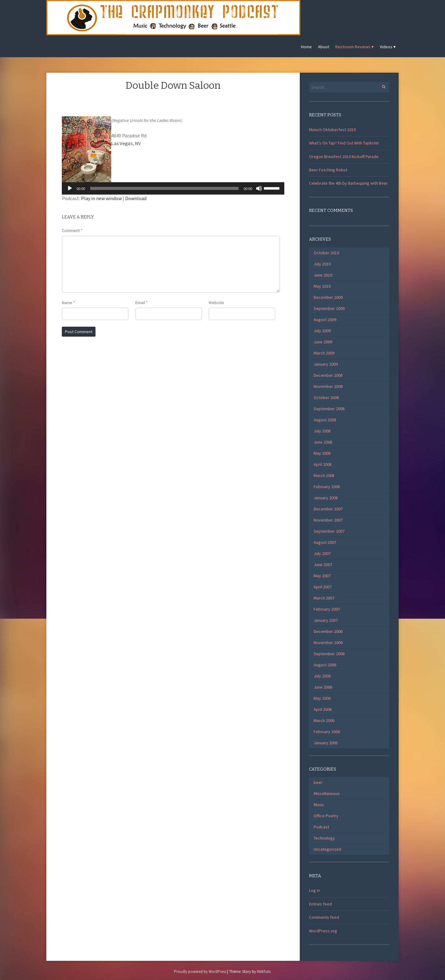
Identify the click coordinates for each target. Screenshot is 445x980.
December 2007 (328, 509)
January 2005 (326, 743)
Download (136, 198)
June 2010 (323, 275)
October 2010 (326, 253)
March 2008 (324, 475)
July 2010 (322, 264)
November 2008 (328, 386)
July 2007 (322, 553)
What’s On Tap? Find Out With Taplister (344, 143)
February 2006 (327, 732)
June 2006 (323, 687)
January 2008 (326, 498)
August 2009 (325, 320)
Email (142, 303)
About (324, 47)
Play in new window (101, 198)
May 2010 (322, 286)
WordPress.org (323, 931)
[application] (173, 188)
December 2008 (328, 375)
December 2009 (328, 297)
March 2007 (324, 598)
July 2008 (322, 431)
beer (318, 782)
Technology (324, 838)
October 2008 (326, 398)
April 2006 (323, 709)
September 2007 (329, 531)
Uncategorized (327, 849)
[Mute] (259, 188)
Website (216, 303)
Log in (314, 890)
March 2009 (324, 353)
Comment (72, 230)
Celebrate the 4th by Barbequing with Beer (348, 183)
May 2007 (322, 576)
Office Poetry (326, 816)
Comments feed (324, 917)
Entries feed (320, 904)
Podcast (321, 827)
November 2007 (328, 520)
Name (68, 303)
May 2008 (322, 453)
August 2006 (325, 665)
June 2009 (323, 342)
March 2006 (324, 720)
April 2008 (323, 464)
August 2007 (325, 542)
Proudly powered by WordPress (200, 971)
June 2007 (323, 565)
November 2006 (328, 643)
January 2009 (326, 364)
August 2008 (325, 420)
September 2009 (329, 308)
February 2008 (327, 487)
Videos (386, 47)
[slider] (165, 188)
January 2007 (326, 620)
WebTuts (264, 971)
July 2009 (322, 331)
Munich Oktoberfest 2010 (332, 130)
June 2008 (323, 442)
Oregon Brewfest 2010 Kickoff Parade (344, 157)
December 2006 (328, 631)
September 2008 (329, 409)
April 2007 (323, 587)
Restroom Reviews (353, 47)
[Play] (70, 188)
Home (306, 47)
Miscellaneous (327, 793)
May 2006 (322, 698)
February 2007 (327, 609)
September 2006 (329, 654)
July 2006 (322, 676)
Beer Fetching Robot (328, 170)
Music (319, 805)
